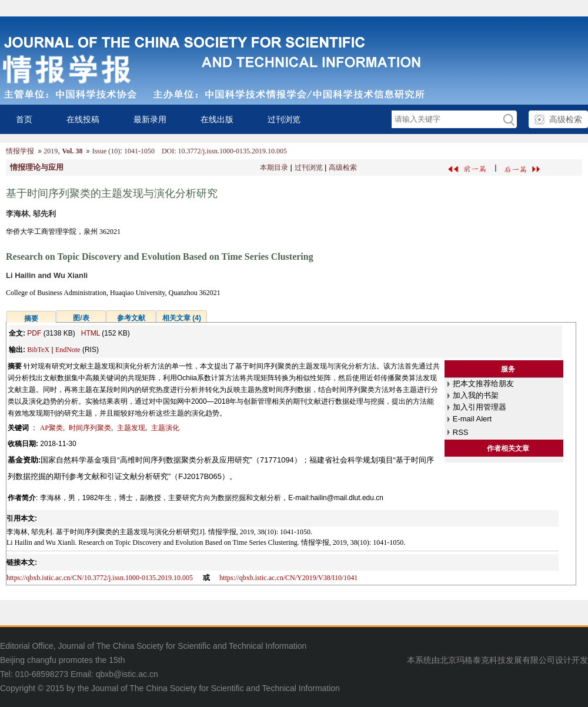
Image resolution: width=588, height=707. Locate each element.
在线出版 (217, 119)
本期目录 (274, 167)
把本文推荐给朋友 (483, 383)
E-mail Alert (472, 419)
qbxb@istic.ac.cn (127, 674)
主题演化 (165, 428)
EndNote (68, 350)
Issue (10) (106, 151)
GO (508, 120)
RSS (461, 432)
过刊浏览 (284, 119)
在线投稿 (83, 119)
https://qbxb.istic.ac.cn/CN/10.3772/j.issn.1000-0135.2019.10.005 (100, 578)
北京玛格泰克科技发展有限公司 (497, 660)
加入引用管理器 (480, 407)
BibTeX (38, 350)
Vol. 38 (72, 151)
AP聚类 (51, 428)
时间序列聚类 (90, 428)
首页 (24, 119)
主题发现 (131, 428)
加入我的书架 (476, 395)
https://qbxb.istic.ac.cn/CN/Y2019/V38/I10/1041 (288, 578)
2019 (51, 151)
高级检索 (566, 119)
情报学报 (20, 151)
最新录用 (150, 119)
